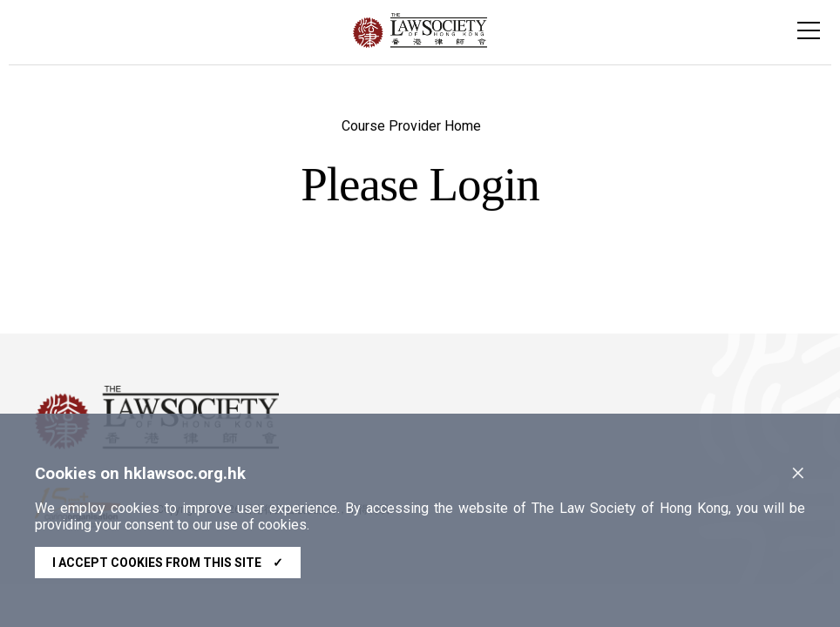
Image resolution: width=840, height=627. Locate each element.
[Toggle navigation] (809, 30)
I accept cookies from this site (168, 563)
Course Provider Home (411, 128)
